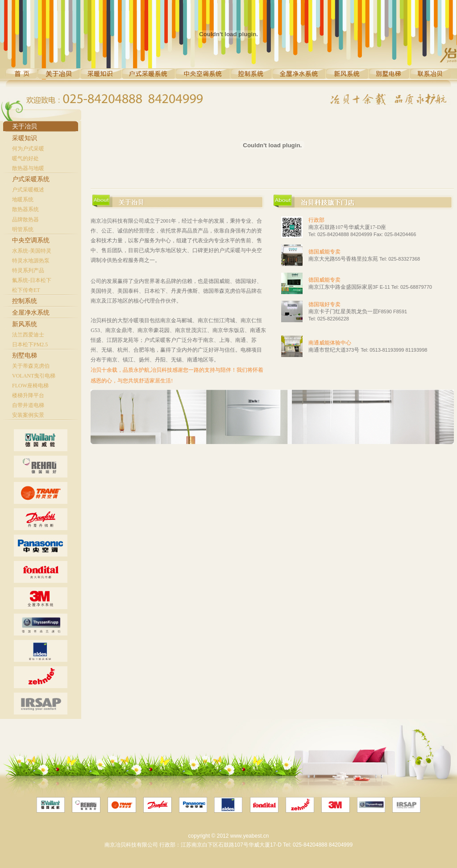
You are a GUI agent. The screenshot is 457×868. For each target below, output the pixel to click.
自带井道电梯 (28, 405)
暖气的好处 (25, 158)
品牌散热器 (25, 220)
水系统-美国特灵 (32, 251)
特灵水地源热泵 (31, 261)
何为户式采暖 (28, 149)
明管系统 (23, 229)
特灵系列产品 (28, 270)
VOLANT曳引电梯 (34, 376)
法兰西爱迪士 (28, 335)
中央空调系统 (31, 240)
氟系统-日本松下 (32, 280)
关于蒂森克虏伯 (31, 366)
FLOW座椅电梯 (30, 386)
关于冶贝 (25, 127)
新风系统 (25, 324)
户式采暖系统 (31, 179)
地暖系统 (23, 199)
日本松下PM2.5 (30, 345)
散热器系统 (25, 209)
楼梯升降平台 (28, 395)
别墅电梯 (25, 355)
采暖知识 (25, 138)
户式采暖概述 (28, 190)
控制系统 (25, 301)
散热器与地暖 (28, 168)
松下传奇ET (26, 290)
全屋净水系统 (31, 313)
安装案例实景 (28, 415)
